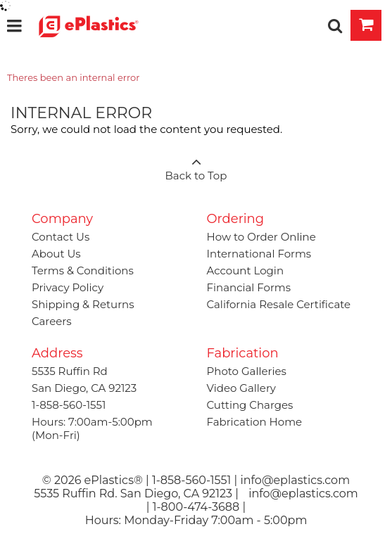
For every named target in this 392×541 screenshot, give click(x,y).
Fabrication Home (255, 422)
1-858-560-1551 (69, 405)
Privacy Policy (68, 287)
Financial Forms (249, 287)
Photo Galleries (247, 371)
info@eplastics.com (303, 494)
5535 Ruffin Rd (70, 371)
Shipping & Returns (83, 304)
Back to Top (196, 164)
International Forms (259, 254)
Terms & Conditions (83, 270)
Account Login (246, 270)
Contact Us (61, 237)
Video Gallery (241, 388)
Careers (52, 321)
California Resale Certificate (279, 304)
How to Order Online (261, 237)
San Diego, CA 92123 (84, 388)
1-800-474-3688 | (199, 507)
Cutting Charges (250, 405)
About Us (56, 254)
